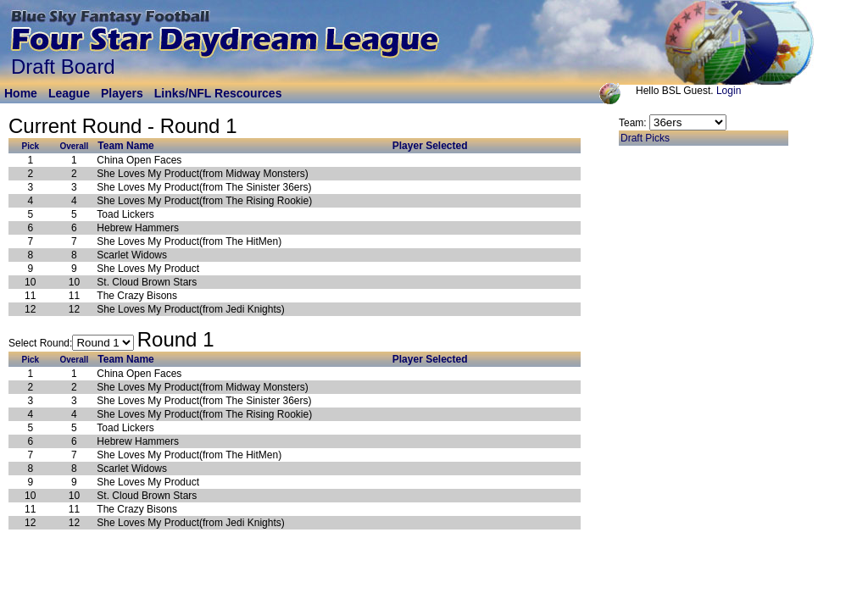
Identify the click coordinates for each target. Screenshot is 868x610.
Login (729, 91)
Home (21, 93)
